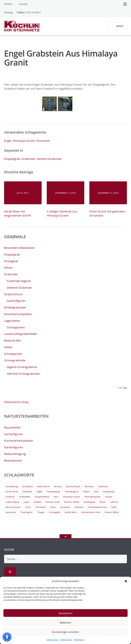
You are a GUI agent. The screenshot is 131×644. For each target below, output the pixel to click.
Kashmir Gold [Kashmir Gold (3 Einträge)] (53, 502)
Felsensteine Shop (16, 402)
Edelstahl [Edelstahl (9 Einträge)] (27, 491)
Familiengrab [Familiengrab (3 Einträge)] (53, 491)
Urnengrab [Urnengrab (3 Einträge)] (55, 512)
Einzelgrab (11, 261)
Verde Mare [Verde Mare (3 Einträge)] (71, 512)
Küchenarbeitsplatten (19, 441)
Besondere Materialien (19, 248)
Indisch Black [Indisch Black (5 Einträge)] (12, 502)
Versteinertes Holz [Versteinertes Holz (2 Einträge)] (91, 512)
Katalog (8, 12)
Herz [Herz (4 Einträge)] (56, 497)
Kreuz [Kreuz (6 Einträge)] (103, 502)
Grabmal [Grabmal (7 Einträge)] (10, 497)
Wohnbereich (13, 461)
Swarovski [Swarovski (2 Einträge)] (11, 512)
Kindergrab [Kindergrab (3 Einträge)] (89, 502)
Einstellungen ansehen (65, 632)
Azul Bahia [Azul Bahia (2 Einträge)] (28, 486)
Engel (8, 141)
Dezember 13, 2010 (65, 193)
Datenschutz (52, 640)
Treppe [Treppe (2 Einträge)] (41, 512)
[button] (126, 581)
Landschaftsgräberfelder (21, 334)
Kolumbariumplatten (18, 314)
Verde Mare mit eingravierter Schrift (17, 213)
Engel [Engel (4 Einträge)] (39, 491)
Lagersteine (12, 321)
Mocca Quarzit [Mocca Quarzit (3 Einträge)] (13, 507)
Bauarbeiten (12, 427)
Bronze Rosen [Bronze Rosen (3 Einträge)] (73, 486)
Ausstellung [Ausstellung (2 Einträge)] (12, 486)
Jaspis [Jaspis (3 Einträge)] (26, 502)
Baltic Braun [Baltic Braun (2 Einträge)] (44, 486)
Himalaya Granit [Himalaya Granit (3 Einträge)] (71, 497)
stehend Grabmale (49, 159)
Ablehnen (66, 622)
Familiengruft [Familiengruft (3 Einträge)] (71, 491)
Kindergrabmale (15, 307)
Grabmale (28, 159)
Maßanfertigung (15, 454)
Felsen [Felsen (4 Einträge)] (86, 491)
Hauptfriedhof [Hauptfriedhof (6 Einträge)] (42, 497)
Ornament (43, 141)
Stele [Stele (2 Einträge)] (114, 507)
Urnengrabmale (15, 360)
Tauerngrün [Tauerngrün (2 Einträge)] (27, 512)
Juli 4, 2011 (23, 193)
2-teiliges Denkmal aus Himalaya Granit (62, 213)
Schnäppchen (16, 327)
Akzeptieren (65, 613)
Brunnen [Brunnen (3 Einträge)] (89, 486)
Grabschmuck (13, 294)
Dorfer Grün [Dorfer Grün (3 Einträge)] (12, 491)
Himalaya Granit (24, 141)
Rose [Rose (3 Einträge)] (53, 507)
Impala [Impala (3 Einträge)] (109, 497)
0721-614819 (34, 12)
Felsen (8, 268)
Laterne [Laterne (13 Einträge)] (114, 502)
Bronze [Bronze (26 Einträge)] (58, 486)
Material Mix (12, 340)
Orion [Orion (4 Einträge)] (28, 507)
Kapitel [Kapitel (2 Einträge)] (38, 502)
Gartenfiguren (16, 301)
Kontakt (23, 4)
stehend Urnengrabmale (23, 374)
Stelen (8, 347)
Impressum (79, 640)
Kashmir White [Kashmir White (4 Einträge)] (72, 502)
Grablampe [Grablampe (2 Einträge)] (109, 491)
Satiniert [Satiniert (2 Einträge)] (79, 507)
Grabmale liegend (19, 281)
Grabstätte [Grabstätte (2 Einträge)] (25, 497)
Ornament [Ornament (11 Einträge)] (41, 507)
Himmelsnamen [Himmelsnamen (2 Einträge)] (92, 497)
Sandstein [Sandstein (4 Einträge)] (65, 507)
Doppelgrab (12, 159)
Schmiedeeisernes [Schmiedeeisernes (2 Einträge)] (97, 507)
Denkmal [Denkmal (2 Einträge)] (103, 486)
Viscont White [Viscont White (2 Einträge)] (112, 512)
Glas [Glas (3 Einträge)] (96, 491)
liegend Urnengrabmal (22, 367)
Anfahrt (8, 4)
